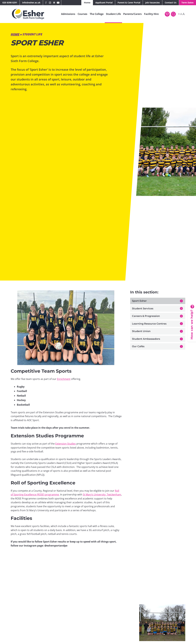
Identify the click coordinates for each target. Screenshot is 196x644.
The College (97, 14)
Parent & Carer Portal (129, 3)
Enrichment (64, 379)
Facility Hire (151, 14)
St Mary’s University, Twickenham (102, 495)
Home (87, 3)
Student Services (143, 309)
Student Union (141, 331)
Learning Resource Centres (149, 324)
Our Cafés (138, 346)
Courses (82, 14)
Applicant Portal (104, 3)
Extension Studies (66, 444)
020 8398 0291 (10, 3)
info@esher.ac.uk (31, 3)
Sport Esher (139, 301)
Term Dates (188, 3)
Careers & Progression (146, 316)
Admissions (68, 14)
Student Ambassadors (146, 339)
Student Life (113, 14)
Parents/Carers (132, 14)
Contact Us (171, 3)
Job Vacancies (153, 3)
